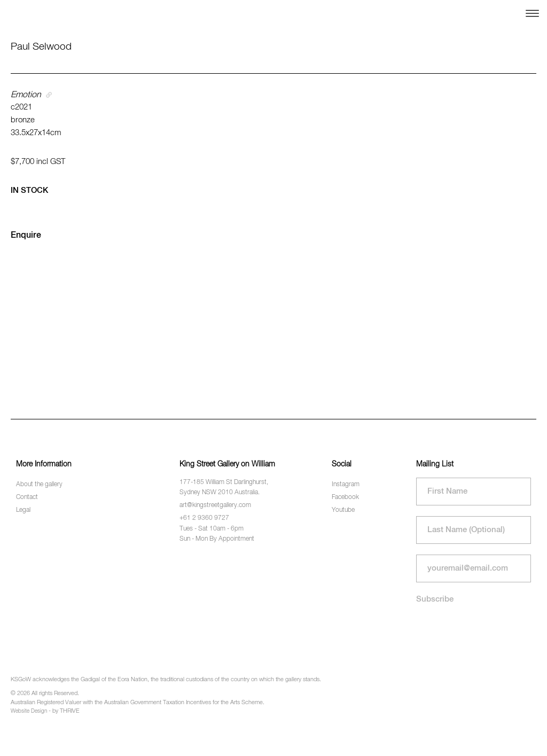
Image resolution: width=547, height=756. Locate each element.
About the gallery (39, 485)
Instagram (346, 485)
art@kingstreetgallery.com (215, 505)
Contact (27, 497)
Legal (23, 510)
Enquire (26, 236)
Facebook (345, 497)
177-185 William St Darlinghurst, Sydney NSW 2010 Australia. (224, 488)
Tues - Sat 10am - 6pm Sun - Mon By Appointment (217, 534)
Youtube (343, 510)
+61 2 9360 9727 (204, 518)
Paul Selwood (41, 47)
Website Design (29, 711)
